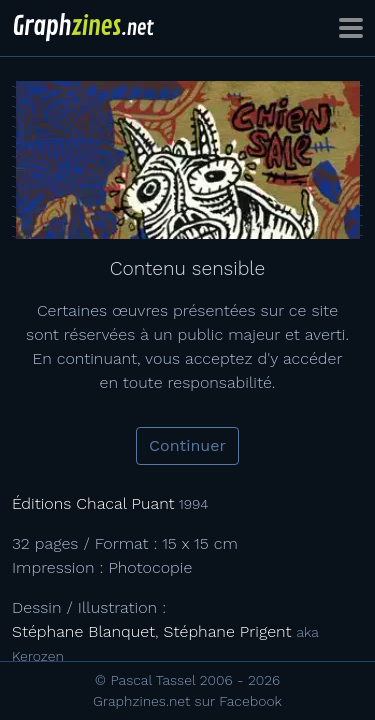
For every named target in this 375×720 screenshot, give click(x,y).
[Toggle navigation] (351, 28)
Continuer (187, 445)
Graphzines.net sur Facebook (187, 701)
